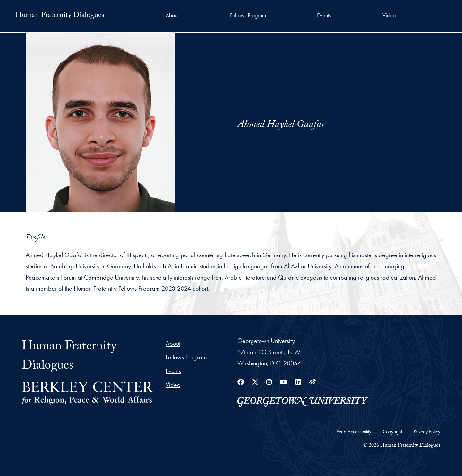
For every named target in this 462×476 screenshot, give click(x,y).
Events (324, 15)
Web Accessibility (354, 432)
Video (389, 15)
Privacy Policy (427, 432)
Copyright (392, 432)
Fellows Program (248, 15)
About (172, 15)
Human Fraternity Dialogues (60, 16)
